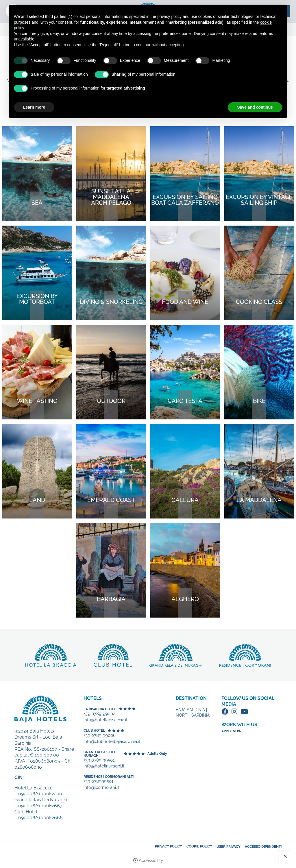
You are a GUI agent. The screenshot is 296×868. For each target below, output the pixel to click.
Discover (51, 655)
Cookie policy (199, 846)
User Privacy (229, 847)
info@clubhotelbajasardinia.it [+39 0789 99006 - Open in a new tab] (112, 742)
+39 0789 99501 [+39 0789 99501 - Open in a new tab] (99, 760)
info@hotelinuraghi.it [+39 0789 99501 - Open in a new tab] (104, 766)
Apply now (232, 731)
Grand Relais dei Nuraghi (99, 754)
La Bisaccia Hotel (100, 709)
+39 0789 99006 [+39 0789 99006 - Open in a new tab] (100, 736)
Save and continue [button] (255, 107)
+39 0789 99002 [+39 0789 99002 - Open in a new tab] (99, 714)
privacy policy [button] (169, 16)
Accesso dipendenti (263, 847)
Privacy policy (169, 846)
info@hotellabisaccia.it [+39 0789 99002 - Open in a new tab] (106, 720)
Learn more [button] (34, 107)
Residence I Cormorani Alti (109, 777)
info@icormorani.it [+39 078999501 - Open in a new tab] (101, 788)
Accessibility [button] (151, 860)
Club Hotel (94, 731)
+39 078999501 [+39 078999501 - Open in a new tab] (98, 781)
